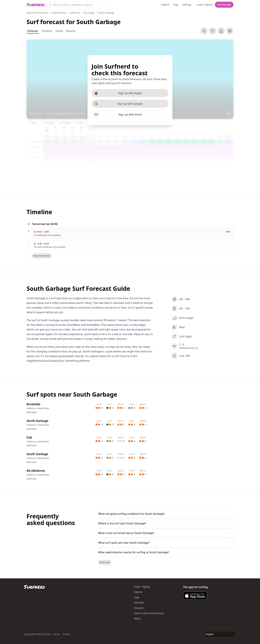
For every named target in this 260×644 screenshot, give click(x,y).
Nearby (71, 31)
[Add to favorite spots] (213, 31)
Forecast (33, 31)
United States (59, 13)
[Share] (204, 31)
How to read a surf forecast (149, 613)
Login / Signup (204, 5)
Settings (187, 5)
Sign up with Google (118, 104)
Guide (59, 31)
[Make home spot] (221, 31)
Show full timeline (42, 256)
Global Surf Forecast (37, 13)
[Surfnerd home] (36, 5)
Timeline (47, 31)
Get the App (224, 5)
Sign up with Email (118, 114)
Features (139, 608)
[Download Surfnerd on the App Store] (195, 596)
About (137, 618)
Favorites (139, 603)
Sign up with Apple (118, 93)
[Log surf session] (230, 31)
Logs (176, 5)
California (75, 13)
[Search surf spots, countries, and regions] (80, 5)
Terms (57, 634)
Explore (165, 5)
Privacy (67, 634)
